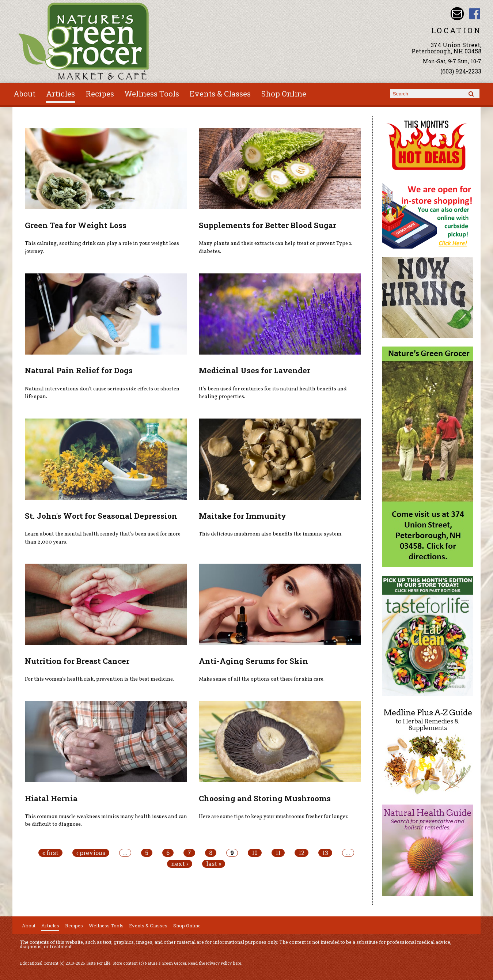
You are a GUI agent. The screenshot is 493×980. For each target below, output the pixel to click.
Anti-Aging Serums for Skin (253, 661)
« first (50, 853)
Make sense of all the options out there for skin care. (262, 679)
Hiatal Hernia (51, 798)
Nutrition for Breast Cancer (77, 661)
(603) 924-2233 (461, 71)
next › (180, 864)
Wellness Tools (152, 94)
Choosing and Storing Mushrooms (265, 798)
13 (325, 853)
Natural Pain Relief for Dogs (79, 370)
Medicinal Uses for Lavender (255, 370)
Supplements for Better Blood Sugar (268, 225)
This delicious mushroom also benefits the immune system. (271, 534)
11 (278, 853)
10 (255, 853)
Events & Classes (220, 94)
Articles (60, 94)
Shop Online (284, 94)
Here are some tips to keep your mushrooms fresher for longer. (274, 817)
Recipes (100, 94)
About (24, 94)
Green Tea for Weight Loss (76, 225)
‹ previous (91, 853)
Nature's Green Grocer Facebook (475, 14)
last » (214, 864)
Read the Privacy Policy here (215, 963)
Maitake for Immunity (242, 516)
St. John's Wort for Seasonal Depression (101, 516)
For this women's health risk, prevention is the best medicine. (99, 679)
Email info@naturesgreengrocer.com (457, 14)
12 (302, 853)
